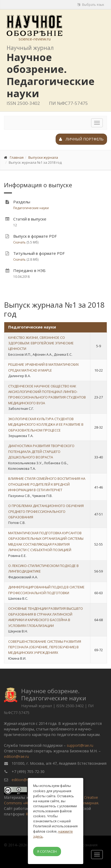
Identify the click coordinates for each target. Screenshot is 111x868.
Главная (17, 157)
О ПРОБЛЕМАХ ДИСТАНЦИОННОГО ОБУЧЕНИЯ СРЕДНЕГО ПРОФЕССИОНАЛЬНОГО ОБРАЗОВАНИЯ (46, 511)
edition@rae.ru (16, 756)
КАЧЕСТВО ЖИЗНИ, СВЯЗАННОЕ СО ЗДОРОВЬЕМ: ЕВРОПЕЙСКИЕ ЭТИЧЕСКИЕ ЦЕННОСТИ (41, 343)
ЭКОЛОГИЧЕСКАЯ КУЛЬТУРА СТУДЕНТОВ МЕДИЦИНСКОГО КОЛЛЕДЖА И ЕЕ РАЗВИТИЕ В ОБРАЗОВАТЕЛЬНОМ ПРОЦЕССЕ (46, 424)
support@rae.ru (80, 745)
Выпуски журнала (43, 157)
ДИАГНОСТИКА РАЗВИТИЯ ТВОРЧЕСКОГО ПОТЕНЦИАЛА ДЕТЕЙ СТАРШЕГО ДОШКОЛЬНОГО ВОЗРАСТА (41, 451)
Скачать (19, 242)
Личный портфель (81, 139)
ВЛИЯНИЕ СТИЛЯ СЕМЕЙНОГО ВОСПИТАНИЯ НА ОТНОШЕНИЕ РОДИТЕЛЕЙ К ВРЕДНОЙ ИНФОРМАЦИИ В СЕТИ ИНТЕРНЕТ (47, 484)
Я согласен (47, 851)
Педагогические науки (31, 208)
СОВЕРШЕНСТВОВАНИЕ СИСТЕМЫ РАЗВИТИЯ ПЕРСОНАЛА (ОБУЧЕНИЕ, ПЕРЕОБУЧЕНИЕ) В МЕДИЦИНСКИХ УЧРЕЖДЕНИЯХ (45, 647)
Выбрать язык (91, 5)
